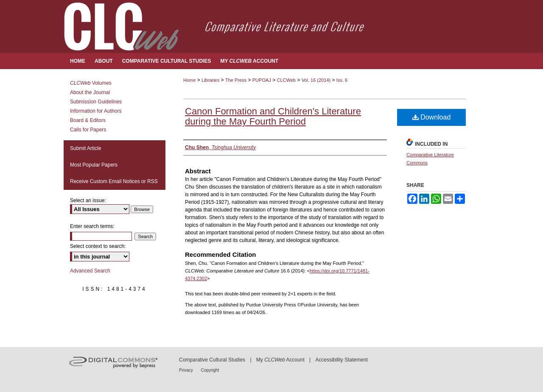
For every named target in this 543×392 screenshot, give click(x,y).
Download (432, 117)
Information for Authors (96, 111)
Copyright (210, 370)
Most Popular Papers (94, 165)
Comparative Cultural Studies (212, 360)
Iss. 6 (342, 80)
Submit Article (85, 148)
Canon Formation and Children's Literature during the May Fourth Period (273, 116)
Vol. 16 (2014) (316, 80)
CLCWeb (286, 80)
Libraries (210, 80)
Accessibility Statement (342, 360)
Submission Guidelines (96, 102)
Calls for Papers (88, 130)
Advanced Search (90, 271)
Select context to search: (98, 246)
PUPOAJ (262, 80)
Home (189, 80)
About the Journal (90, 92)
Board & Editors (88, 120)
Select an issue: (88, 200)
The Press (236, 80)
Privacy (187, 370)
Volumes (91, 83)
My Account (280, 360)
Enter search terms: (92, 226)
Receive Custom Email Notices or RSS (114, 181)
